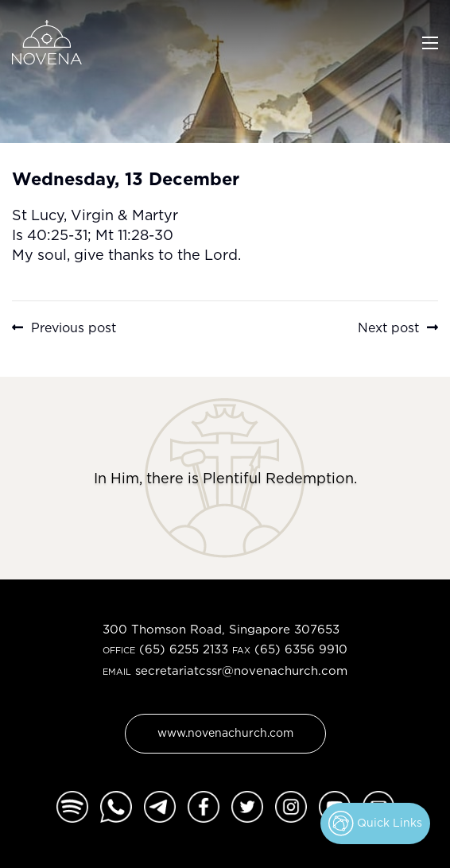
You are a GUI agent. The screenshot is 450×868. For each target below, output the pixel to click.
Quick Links (375, 823)
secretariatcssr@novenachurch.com (241, 670)
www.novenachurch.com (225, 732)
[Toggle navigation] (430, 41)
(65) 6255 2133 (184, 649)
